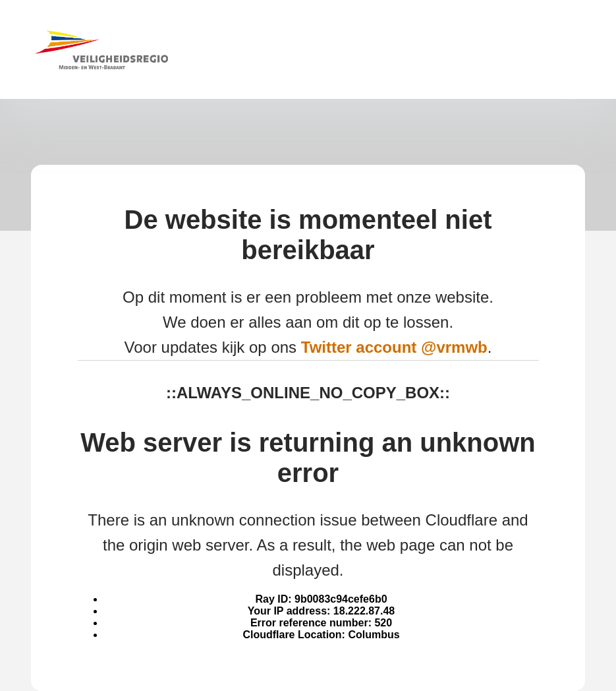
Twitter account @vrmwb (394, 347)
